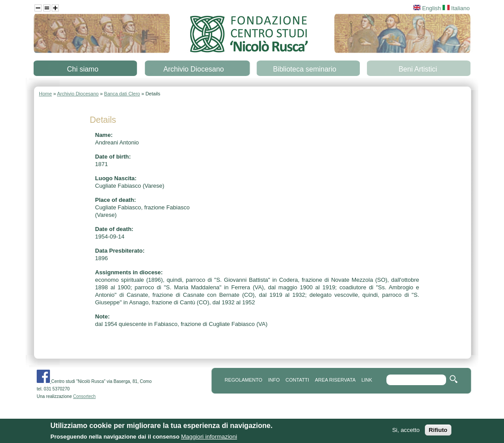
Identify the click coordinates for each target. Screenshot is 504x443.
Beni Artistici (418, 69)
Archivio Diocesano (194, 69)
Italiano (456, 8)
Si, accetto (406, 431)
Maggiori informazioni (209, 437)
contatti (297, 380)
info (274, 380)
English (427, 8)
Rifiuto (438, 431)
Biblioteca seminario (304, 69)
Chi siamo (82, 69)
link (367, 380)
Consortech (84, 396)
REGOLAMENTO (243, 380)
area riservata (335, 380)
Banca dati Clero (122, 94)
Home (45, 94)
